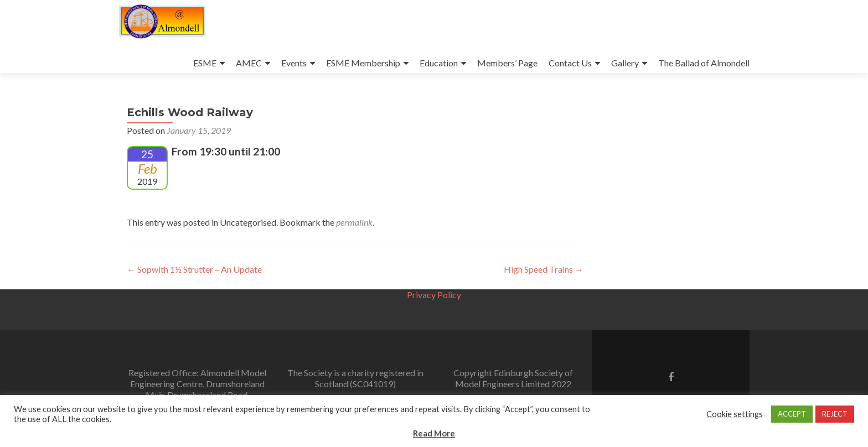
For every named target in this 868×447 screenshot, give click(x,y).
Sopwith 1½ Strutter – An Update (194, 269)
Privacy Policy (434, 295)
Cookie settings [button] (735, 414)
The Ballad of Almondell (704, 63)
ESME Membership (363, 63)
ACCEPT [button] (792, 414)
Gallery (625, 63)
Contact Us (570, 63)
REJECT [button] (835, 414)
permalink (354, 222)
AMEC (249, 63)
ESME (205, 63)
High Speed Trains (544, 269)
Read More (434, 433)
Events (294, 63)
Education (439, 63)
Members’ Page (507, 63)
